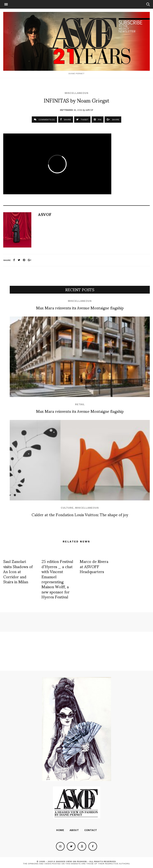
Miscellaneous (76, 93)
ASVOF (89, 110)
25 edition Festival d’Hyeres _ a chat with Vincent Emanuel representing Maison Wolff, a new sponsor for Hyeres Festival (57, 579)
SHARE (66, 120)
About (74, 830)
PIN (98, 120)
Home (60, 830)
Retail (80, 404)
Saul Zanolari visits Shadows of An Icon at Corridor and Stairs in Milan (18, 571)
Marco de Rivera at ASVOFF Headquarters (94, 566)
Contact (91, 830)
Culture (67, 508)
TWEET (82, 120)
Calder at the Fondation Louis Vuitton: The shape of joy (80, 514)
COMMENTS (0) (44, 120)
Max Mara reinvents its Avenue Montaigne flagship (80, 308)
